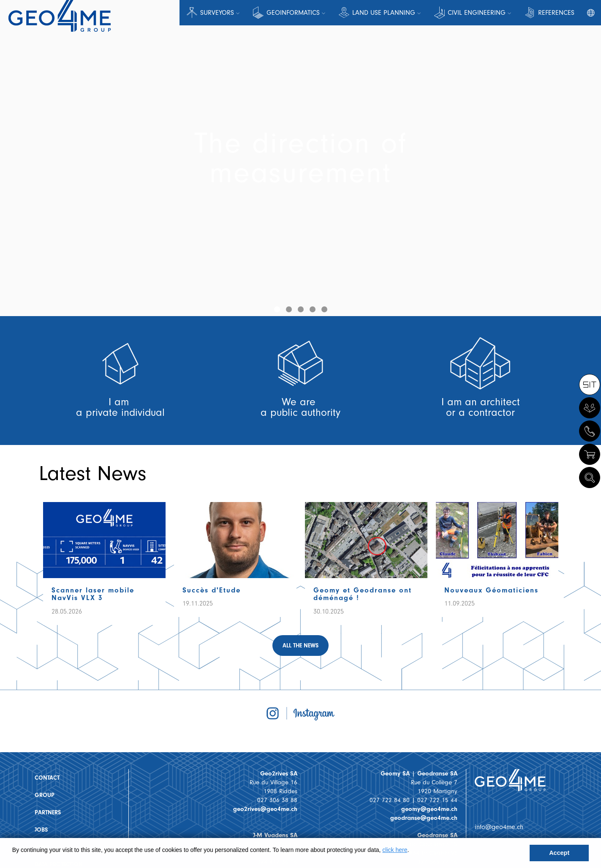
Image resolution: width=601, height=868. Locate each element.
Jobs (41, 830)
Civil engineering (477, 13)
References (556, 13)
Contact (47, 778)
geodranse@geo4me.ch (424, 818)
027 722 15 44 (437, 800)
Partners (48, 812)
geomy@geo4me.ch (429, 809)
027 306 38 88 (277, 800)
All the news (300, 646)
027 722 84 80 (390, 800)
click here (395, 850)
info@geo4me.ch (499, 827)
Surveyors (217, 13)
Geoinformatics (293, 13)
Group (45, 795)
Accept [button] (559, 853)
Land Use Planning (384, 13)
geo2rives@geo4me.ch (265, 809)
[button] (277, 309)
